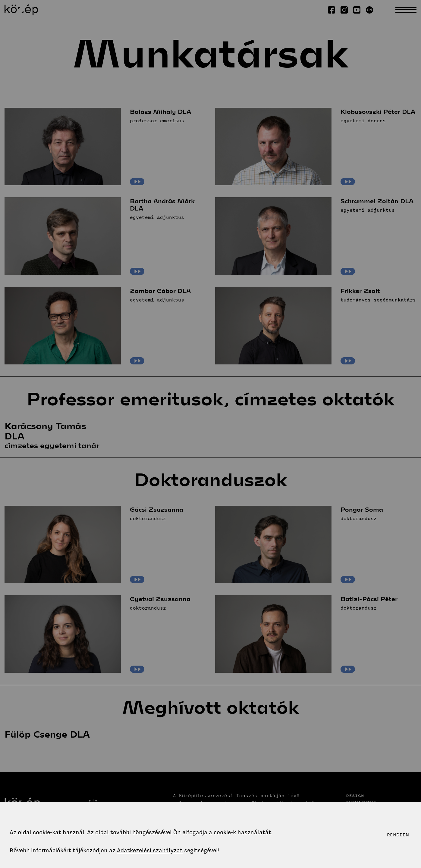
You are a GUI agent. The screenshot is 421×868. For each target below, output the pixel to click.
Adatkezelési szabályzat (150, 850)
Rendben (398, 835)
